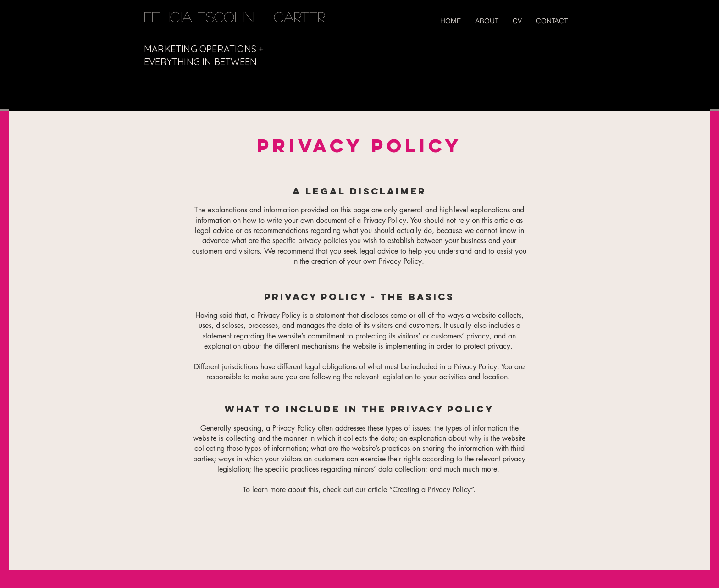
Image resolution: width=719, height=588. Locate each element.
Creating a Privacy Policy (432, 490)
